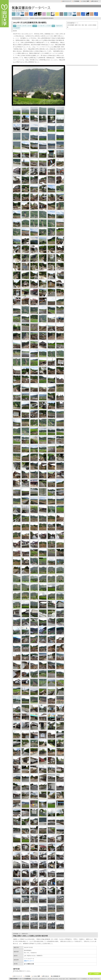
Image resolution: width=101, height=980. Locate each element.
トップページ (16, 18)
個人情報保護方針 (55, 976)
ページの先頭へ (94, 974)
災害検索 (25, 18)
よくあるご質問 (85, 1)
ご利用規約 (76, 1)
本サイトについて (66, 1)
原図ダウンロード (29, 961)
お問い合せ (94, 1)
